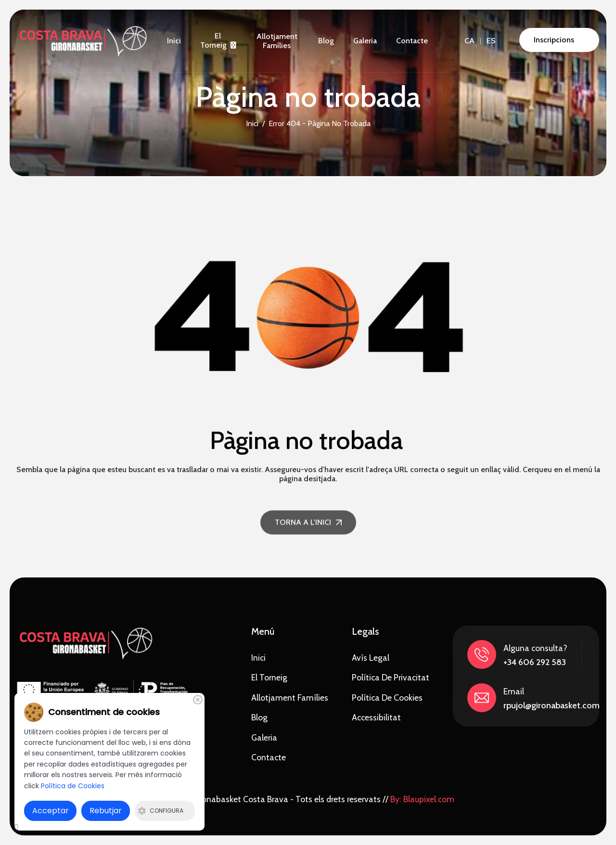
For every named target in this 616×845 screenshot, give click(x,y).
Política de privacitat (391, 677)
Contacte (412, 41)
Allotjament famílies (277, 41)
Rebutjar (106, 811)
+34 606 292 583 (535, 662)
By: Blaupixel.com (422, 799)
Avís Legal (371, 658)
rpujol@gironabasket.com (552, 705)
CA (469, 41)
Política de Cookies (387, 698)
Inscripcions (554, 40)
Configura (161, 811)
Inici (174, 41)
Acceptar (51, 811)
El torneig (213, 40)
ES (491, 41)
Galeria (365, 41)
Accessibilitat (376, 717)
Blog (326, 41)
